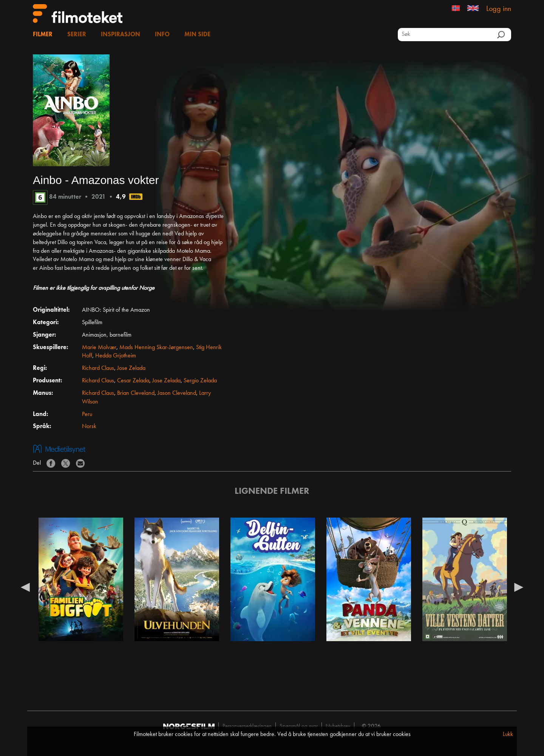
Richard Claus (98, 368)
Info (162, 35)
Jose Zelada (131, 368)
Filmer (43, 35)
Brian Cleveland (136, 393)
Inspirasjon (121, 35)
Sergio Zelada (200, 381)
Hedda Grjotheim (116, 356)
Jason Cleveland (177, 393)
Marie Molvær (99, 348)
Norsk (89, 427)
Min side (197, 35)
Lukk (508, 734)
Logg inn (499, 9)
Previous (25, 587)
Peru (87, 414)
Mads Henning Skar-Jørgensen (156, 348)
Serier (77, 35)
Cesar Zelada (133, 381)
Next (519, 587)
